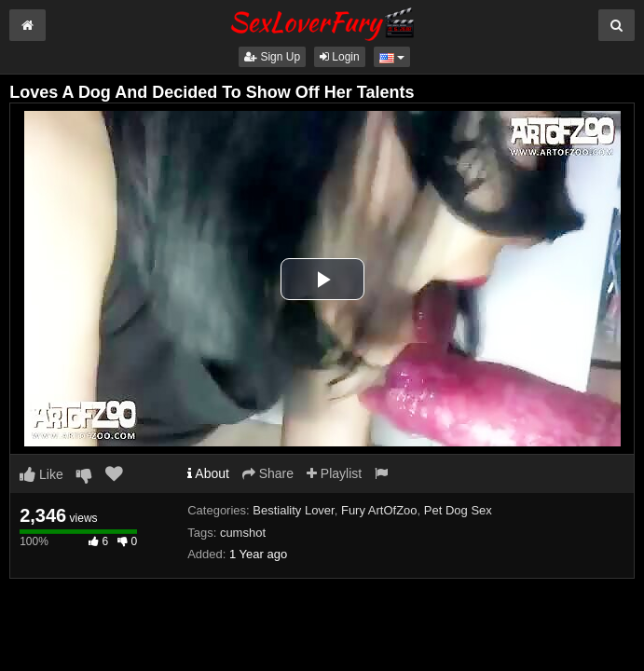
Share (268, 473)
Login (340, 57)
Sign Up (272, 57)
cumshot (243, 533)
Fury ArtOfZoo (379, 510)
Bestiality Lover (293, 510)
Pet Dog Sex (458, 510)
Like (41, 474)
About (208, 473)
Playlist (334, 473)
